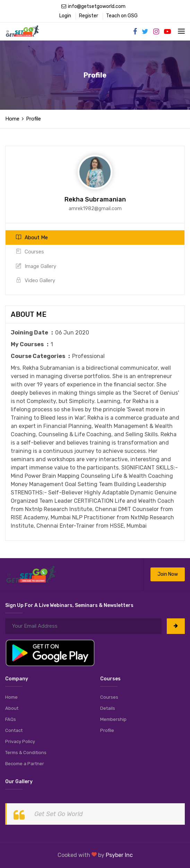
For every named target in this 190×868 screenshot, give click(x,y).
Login (65, 16)
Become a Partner (25, 764)
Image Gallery (36, 266)
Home (12, 119)
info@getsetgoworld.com (93, 6)
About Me (32, 238)
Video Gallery (36, 280)
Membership (113, 719)
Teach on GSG (122, 16)
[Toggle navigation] (181, 31)
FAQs (11, 719)
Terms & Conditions (26, 753)
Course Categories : (41, 356)
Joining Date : (33, 333)
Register (89, 16)
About (12, 708)
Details (108, 708)
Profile (107, 730)
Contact (14, 730)
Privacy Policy (20, 741)
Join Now (168, 574)
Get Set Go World (59, 814)
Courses (30, 252)
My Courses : (31, 344)
